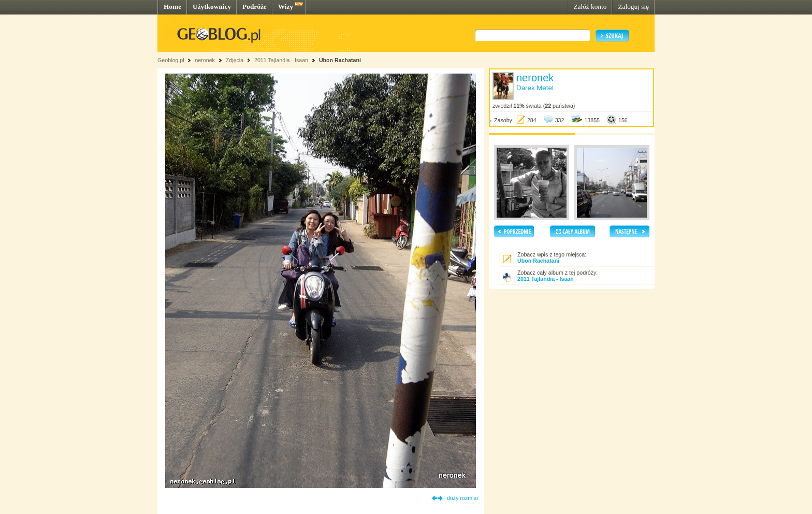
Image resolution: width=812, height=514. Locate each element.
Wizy (286, 6)
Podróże (255, 6)
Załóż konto (590, 6)
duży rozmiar (463, 498)
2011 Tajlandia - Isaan (282, 60)
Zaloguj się (633, 6)
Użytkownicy (212, 6)
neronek (205, 60)
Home (172, 6)
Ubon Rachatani (340, 60)
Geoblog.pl (171, 60)
